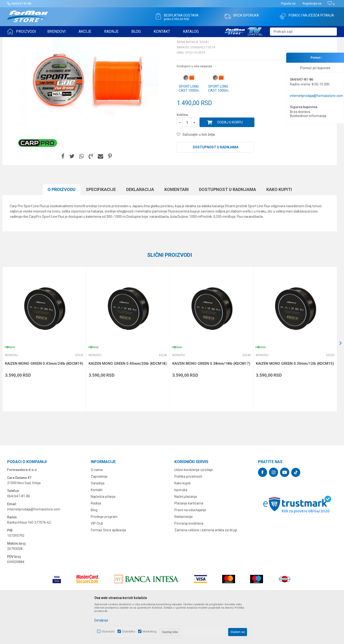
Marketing (150, 631)
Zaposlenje (99, 514)
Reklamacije (184, 554)
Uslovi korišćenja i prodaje (194, 507)
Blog (94, 547)
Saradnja (98, 520)
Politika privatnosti (188, 514)
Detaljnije (101, 620)
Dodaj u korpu (230, 159)
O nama (97, 507)
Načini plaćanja (186, 534)
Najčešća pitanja (103, 534)
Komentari (177, 227)
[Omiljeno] (331, 4)
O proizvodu (62, 227)
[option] (44, 376)
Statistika (129, 631)
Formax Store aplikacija (108, 567)
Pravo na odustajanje (190, 547)
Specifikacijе (101, 227)
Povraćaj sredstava (189, 560)
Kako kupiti (279, 227)
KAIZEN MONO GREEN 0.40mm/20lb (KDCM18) (128, 401)
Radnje (96, 540)
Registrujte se (312, 3)
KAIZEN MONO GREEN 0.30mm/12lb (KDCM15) (295, 401)
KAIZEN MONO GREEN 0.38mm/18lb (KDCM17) (211, 401)
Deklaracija (140, 227)
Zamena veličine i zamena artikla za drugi (206, 567)
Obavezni (108, 631)
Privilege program (104, 554)
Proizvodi (34, 40)
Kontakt (97, 527)
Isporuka (181, 527)
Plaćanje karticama (189, 540)
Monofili (64, 40)
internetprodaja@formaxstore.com (317, 96)
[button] (303, 32)
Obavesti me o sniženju (312, 137)
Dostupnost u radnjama (216, 184)
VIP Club (97, 560)
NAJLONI (50, 40)
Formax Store (16, 40)
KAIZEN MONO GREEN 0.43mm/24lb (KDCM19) (44, 401)
